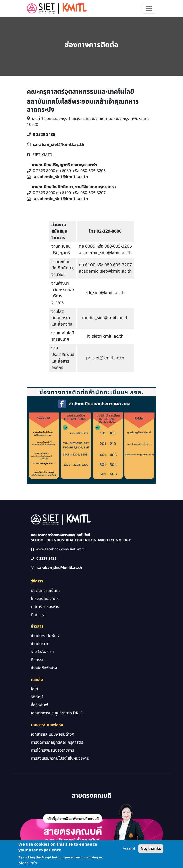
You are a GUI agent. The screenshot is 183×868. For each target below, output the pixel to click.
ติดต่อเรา (38, 615)
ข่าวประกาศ (40, 644)
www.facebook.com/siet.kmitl (60, 549)
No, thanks (151, 850)
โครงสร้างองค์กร (45, 599)
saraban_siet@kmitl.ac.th (59, 145)
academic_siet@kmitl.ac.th (61, 177)
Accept (129, 850)
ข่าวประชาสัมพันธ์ (45, 636)
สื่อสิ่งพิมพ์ (39, 705)
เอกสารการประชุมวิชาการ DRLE (57, 713)
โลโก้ (34, 689)
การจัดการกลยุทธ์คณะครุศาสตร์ (57, 742)
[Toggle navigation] (149, 9)
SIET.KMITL (43, 155)
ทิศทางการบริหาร (45, 607)
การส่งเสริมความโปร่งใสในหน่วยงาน (60, 758)
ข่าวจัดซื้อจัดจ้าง (44, 668)
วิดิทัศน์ (37, 697)
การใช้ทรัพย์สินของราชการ (53, 750)
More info (28, 864)
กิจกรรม (38, 660)
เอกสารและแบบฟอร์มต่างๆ (53, 734)
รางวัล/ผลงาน (42, 652)
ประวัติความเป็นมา (46, 591)
